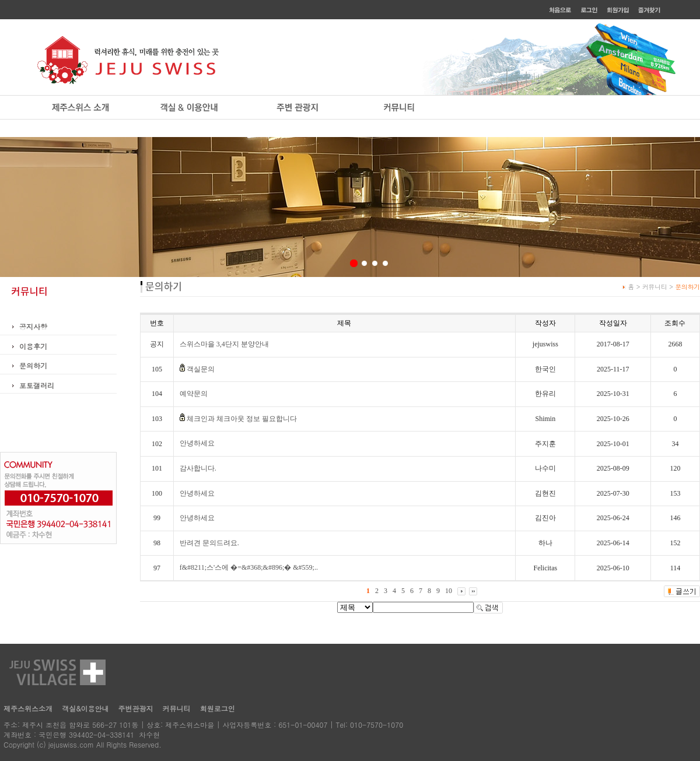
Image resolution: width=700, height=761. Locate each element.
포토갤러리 (37, 385)
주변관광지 (136, 708)
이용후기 (33, 346)
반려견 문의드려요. (209, 543)
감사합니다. (198, 468)
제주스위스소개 (28, 708)
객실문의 (201, 369)
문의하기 (33, 365)
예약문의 (194, 394)
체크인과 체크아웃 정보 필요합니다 (242, 419)
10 (449, 591)
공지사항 (33, 326)
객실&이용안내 (85, 708)
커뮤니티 (177, 708)
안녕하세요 (197, 443)
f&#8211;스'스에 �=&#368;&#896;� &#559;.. (249, 567)
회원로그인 (218, 708)
